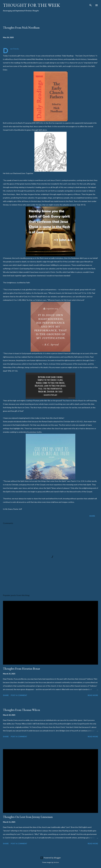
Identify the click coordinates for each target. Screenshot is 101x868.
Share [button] (92, 516)
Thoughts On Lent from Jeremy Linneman (28, 817)
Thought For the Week (31, 5)
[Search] (91, 4)
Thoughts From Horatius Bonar (22, 669)
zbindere (56, 862)
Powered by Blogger (50, 858)
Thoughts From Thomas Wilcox (21, 710)
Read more (93, 695)
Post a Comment (19, 695)
